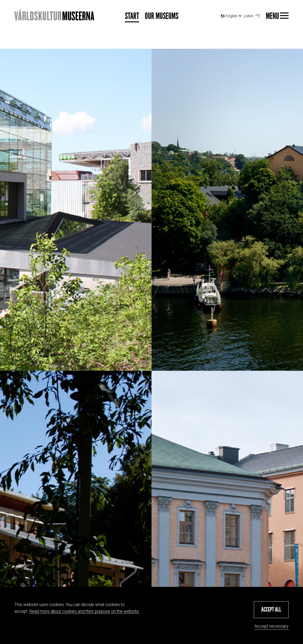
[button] (271, 610)
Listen (252, 15)
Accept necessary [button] (272, 626)
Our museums (162, 16)
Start (132, 16)
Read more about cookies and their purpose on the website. (84, 611)
